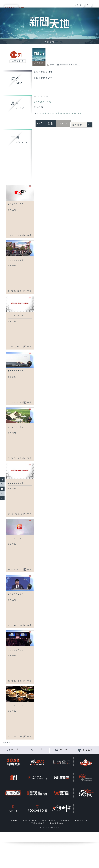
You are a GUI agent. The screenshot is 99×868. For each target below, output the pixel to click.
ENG (77, 5)
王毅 (74, 114)
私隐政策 (80, 821)
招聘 (25, 821)
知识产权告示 (49, 821)
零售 (80, 114)
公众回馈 (88, 750)
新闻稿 (15, 821)
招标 (35, 821)
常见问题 (66, 821)
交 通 (15, 750)
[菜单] (96, 4)
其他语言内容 (57, 823)
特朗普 (67, 114)
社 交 (39, 750)
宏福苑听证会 (47, 114)
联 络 (64, 750)
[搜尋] (88, 4)
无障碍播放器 (39, 823)
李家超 (59, 114)
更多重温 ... (7, 743)
